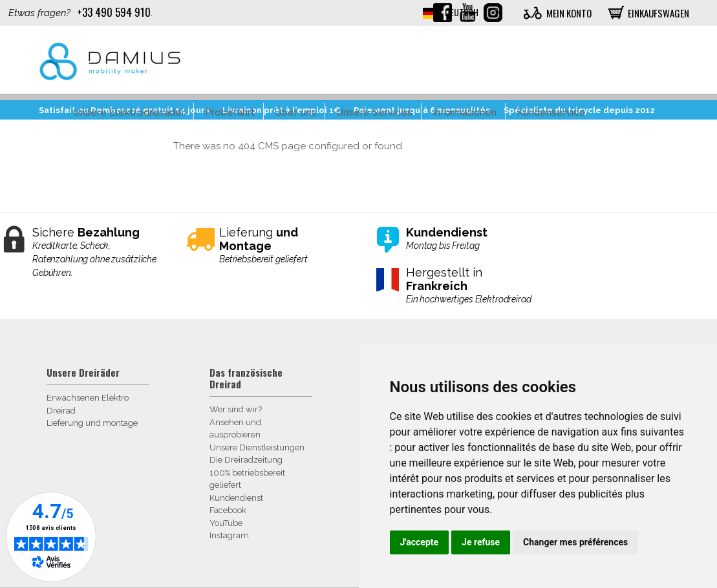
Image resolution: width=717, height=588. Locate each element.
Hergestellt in (469, 286)
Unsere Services (374, 112)
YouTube (226, 523)
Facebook (228, 510)
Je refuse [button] (481, 542)
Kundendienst (236, 498)
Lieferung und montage (92, 423)
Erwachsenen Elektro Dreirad (88, 404)
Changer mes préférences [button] (575, 542)
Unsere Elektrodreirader (129, 112)
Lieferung (282, 246)
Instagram (229, 535)
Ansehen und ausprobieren (235, 429)
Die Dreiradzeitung (246, 460)
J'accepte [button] (420, 542)
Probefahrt (230, 112)
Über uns (295, 112)
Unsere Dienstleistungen (257, 447)
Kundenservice (551, 112)
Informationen (465, 112)
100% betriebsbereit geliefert (247, 479)
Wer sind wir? (236, 409)
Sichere (95, 253)
